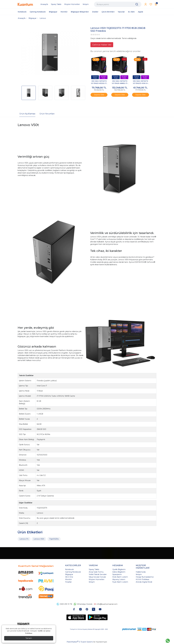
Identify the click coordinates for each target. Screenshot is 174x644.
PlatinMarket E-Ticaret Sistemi (80, 642)
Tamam (29, 638)
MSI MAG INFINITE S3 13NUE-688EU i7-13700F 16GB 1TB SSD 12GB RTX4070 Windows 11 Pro (120, 82)
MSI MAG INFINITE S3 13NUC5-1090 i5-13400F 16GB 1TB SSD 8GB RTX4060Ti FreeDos (141, 82)
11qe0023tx (54, 539)
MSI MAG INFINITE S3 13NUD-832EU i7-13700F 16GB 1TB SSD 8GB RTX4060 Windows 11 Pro (99, 82)
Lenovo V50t (39, 539)
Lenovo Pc (24, 539)
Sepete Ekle (99, 95)
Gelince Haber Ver (102, 45)
